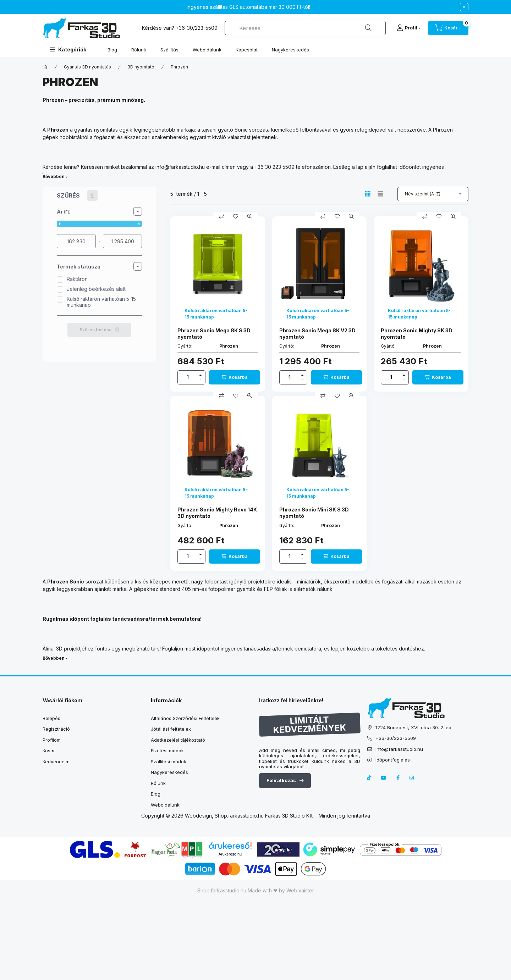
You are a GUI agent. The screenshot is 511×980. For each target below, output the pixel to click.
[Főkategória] (45, 67)
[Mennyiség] (188, 377)
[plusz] (200, 375)
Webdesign (198, 816)
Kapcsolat (247, 50)
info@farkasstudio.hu (180, 167)
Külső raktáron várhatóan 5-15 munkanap (101, 302)
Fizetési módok (167, 751)
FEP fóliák (276, 589)
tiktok (369, 778)
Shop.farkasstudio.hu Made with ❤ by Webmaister (256, 890)
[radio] (380, 194)
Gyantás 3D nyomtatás (87, 67)
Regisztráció (56, 729)
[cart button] (448, 28)
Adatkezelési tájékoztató (178, 740)
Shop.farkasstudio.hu (239, 816)
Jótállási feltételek (171, 729)
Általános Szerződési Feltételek (185, 718)
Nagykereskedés (290, 50)
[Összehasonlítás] (221, 216)
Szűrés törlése (96, 330)
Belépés (51, 718)
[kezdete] (76, 241)
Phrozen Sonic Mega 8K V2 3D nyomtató (317, 334)
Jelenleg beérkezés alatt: (97, 289)
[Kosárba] (235, 377)
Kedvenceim (56, 762)
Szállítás (169, 50)
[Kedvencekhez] (236, 216)
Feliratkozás (281, 780)
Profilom (52, 740)
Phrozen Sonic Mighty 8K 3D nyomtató (417, 334)
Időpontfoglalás (393, 760)
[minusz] (200, 380)
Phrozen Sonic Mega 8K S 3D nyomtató (214, 334)
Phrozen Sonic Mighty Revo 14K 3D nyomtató (217, 513)
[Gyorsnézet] (250, 216)
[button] (68, 49)
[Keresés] (368, 28)
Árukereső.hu (230, 854)
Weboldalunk (207, 50)
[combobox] (305, 28)
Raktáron (77, 279)
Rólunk (139, 50)
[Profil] (409, 28)
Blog (112, 50)
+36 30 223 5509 (274, 167)
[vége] (122, 241)
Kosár (49, 751)
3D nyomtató (141, 67)
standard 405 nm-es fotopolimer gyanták (208, 589)
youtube (384, 778)
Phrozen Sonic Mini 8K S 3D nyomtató (314, 513)
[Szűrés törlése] (92, 195)
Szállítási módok (169, 762)
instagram (412, 778)
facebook (398, 778)
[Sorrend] (433, 194)
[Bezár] (464, 7)
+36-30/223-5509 (197, 28)
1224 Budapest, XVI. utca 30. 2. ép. (414, 727)
